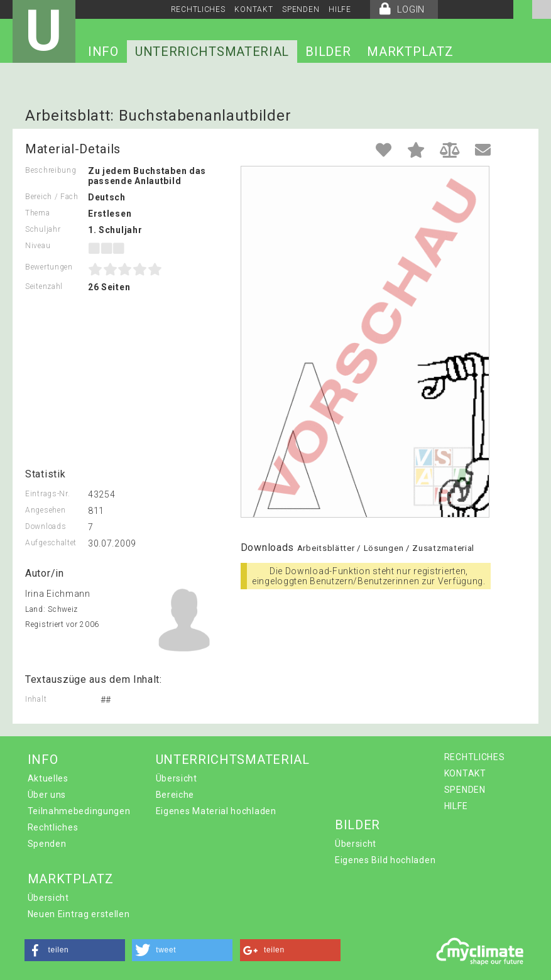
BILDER (328, 52)
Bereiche (175, 795)
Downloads (46, 526)
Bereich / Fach (52, 197)
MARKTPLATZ (410, 52)
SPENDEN (301, 9)
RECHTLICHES (198, 9)
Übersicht (177, 778)
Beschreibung (51, 170)
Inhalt (36, 699)
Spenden (47, 844)
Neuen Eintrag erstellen (79, 914)
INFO (103, 52)
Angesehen (45, 510)
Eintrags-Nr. (47, 494)
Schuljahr (43, 229)
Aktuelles (48, 778)
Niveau (38, 246)
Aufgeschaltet (51, 543)
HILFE (340, 9)
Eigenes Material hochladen (216, 811)
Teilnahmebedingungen (79, 811)
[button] (75, 950)
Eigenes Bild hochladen (385, 860)
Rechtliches (53, 827)
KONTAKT (254, 9)
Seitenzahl (44, 286)
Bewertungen (49, 267)
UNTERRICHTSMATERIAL (212, 52)
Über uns (47, 795)
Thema (38, 213)
